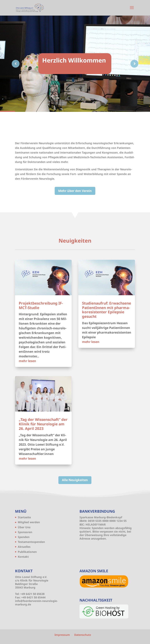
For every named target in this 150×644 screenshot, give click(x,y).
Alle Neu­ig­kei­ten (75, 480)
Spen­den (24, 537)
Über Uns (24, 527)
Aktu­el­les (24, 547)
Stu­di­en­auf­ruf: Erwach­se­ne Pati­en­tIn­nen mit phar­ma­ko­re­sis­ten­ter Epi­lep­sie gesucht (107, 310)
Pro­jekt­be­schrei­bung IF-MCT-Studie (41, 305)
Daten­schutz (83, 635)
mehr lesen (27, 361)
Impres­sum (62, 635)
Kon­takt (23, 557)
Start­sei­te (24, 517)
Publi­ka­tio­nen (27, 552)
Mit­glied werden (29, 522)
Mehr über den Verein (75, 191)
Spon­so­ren (25, 532)
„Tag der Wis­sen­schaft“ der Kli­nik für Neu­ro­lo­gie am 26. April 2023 (43, 424)
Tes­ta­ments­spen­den (31, 542)
